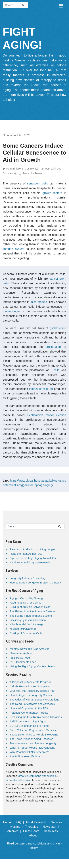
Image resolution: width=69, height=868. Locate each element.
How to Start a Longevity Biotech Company (36, 582)
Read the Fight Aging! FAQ (26, 554)
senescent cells (37, 183)
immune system (13, 249)
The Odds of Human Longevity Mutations (34, 699)
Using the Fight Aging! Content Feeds (32, 666)
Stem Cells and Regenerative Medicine (33, 730)
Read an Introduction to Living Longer (32, 549)
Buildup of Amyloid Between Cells (30, 607)
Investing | (16, 827)
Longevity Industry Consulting (28, 578)
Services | (58, 822)
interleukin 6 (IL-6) (41, 389)
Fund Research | (38, 822)
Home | (9, 822)
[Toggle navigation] (61, 5)
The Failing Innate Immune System (31, 616)
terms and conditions (33, 843)
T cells (55, 370)
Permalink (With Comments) (22, 169)
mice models (39, 302)
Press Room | (33, 831)
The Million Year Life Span (26, 756)
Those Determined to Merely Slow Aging (34, 734)
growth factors (52, 193)
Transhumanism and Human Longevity (33, 743)
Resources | (53, 831)
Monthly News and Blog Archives (30, 649)
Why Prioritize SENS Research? (29, 752)
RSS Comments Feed (23, 662)
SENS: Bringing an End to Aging (29, 726)
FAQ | (20, 822)
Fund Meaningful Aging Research (30, 562)
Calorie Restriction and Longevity (30, 686)
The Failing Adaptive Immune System (32, 611)
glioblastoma (58, 328)
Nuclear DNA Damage (23, 629)
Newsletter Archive (21, 653)
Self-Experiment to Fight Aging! (29, 721)
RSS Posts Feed (20, 658)
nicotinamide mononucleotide (47, 415)
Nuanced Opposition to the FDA (29, 708)
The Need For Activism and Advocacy (32, 704)
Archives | (15, 831)
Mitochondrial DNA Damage (27, 624)
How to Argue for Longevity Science (31, 695)
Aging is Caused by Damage (27, 598)
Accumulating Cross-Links (25, 603)
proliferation (53, 347)
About (35, 835)
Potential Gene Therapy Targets (29, 713)
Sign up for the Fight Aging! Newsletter (33, 558)
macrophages (12, 311)
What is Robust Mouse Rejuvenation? (33, 748)
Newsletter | (52, 827)
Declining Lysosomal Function (28, 620)
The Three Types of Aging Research (32, 739)
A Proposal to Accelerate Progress (30, 682)
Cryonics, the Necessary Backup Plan (33, 691)
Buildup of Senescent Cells (26, 633)
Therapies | (33, 827)
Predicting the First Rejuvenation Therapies (36, 717)
